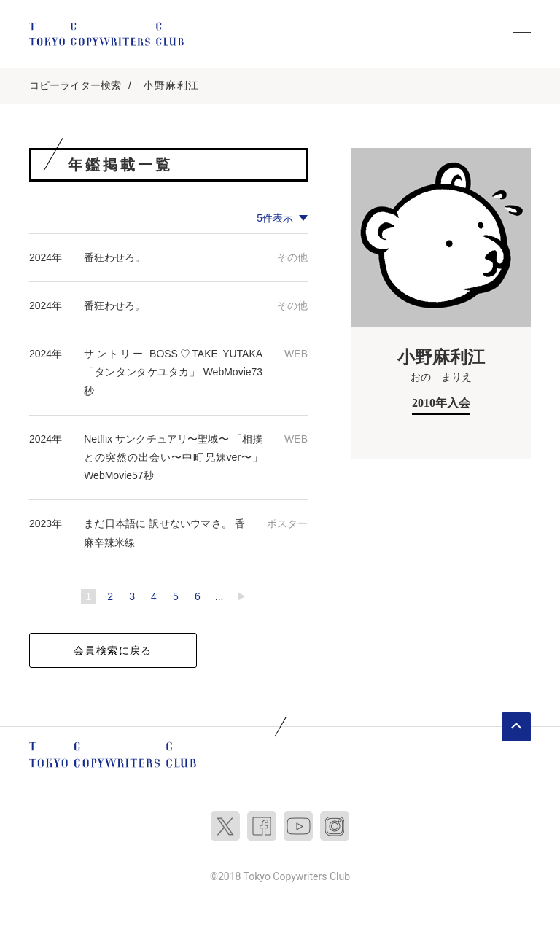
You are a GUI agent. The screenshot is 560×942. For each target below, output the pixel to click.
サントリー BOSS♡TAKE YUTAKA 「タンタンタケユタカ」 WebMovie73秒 (173, 372)
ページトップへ (516, 727)
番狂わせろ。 (114, 257)
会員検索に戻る (113, 650)
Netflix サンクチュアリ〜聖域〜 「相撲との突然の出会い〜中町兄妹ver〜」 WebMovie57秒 (173, 457)
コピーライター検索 (75, 85)
